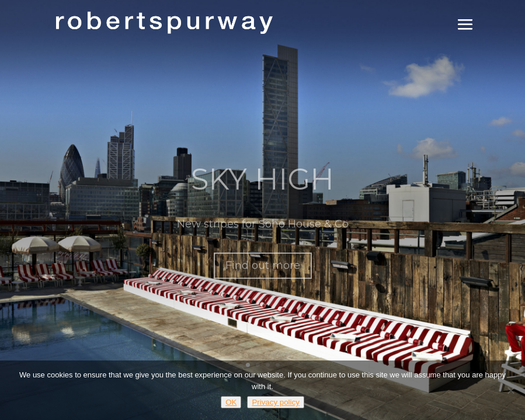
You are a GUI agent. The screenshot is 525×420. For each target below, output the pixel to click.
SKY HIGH (262, 186)
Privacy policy (275, 402)
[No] (510, 390)
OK (231, 402)
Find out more (263, 273)
